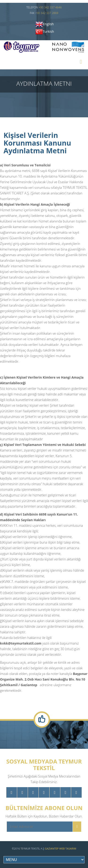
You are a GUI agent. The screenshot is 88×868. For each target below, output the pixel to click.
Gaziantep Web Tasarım (60, 848)
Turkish (48, 31)
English (48, 24)
